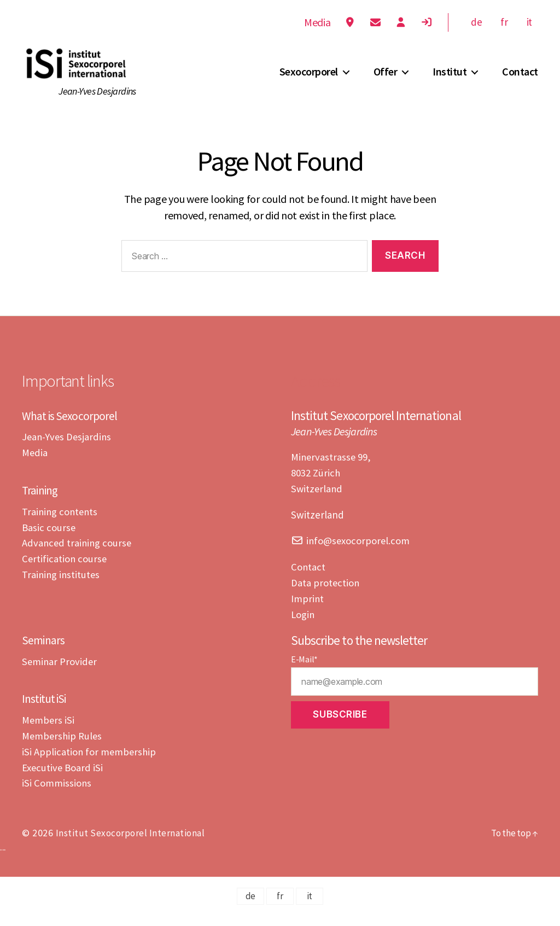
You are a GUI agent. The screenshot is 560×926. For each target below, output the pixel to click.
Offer (386, 78)
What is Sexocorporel (73, 428)
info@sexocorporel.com (359, 553)
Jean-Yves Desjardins (68, 450)
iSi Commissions (57, 794)
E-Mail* (304, 671)
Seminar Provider (60, 673)
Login (303, 626)
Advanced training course (78, 555)
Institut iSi (48, 710)
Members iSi (49, 731)
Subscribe (340, 726)
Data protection (326, 595)
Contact (520, 78)
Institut (450, 78)
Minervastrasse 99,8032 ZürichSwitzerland (332, 485)
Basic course (49, 539)
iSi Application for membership (90, 762)
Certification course (65, 570)
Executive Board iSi (63, 778)
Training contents (61, 523)
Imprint (308, 610)
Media (314, 22)
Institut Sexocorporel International (132, 844)
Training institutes (62, 586)
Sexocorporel (309, 78)
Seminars (45, 651)
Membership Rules (63, 747)
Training (42, 502)
